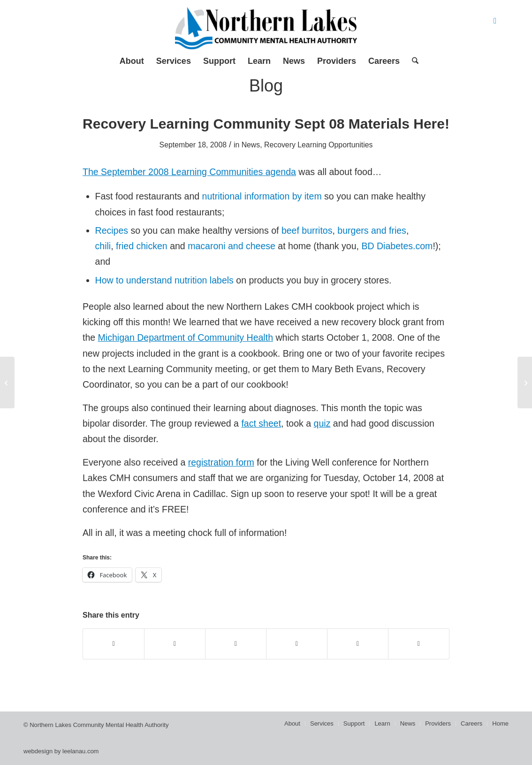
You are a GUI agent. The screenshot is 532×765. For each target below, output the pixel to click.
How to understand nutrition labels (164, 280)
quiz (322, 423)
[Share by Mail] (419, 644)
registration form (221, 462)
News (251, 145)
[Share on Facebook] (114, 644)
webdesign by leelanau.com (61, 751)
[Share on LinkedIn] (358, 644)
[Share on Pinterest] (297, 644)
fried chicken (142, 246)
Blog (266, 86)
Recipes (112, 230)
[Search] (412, 61)
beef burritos (307, 230)
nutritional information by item (262, 196)
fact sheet (261, 423)
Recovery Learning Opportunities (318, 145)
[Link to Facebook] (495, 21)
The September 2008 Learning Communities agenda (189, 172)
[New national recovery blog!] (525, 382)
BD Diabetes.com (397, 246)
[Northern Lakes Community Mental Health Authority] (266, 28)
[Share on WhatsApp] (236, 644)
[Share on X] (175, 644)
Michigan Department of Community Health (186, 337)
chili (103, 246)
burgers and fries (372, 230)
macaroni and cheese (232, 246)
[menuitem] (132, 61)
